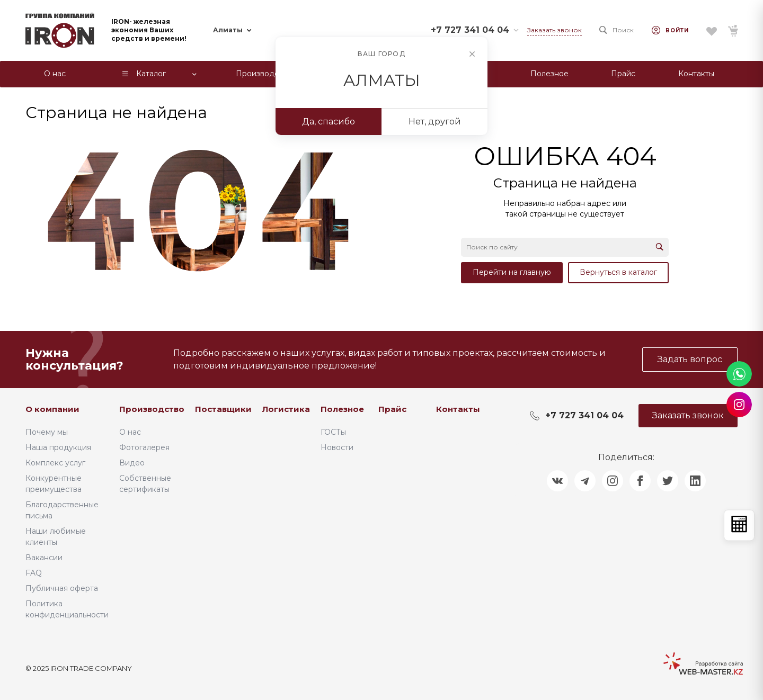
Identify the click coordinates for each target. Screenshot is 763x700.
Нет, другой (435, 122)
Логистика (286, 409)
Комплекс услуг (55, 463)
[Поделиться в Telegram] (585, 481)
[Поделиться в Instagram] (613, 481)
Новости (337, 447)
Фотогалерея (144, 447)
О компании (52, 409)
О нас (130, 432)
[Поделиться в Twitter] (668, 481)
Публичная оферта (62, 588)
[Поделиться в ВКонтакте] (557, 481)
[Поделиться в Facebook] (640, 481)
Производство (152, 409)
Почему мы (47, 432)
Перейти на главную (512, 272)
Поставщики (223, 409)
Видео (132, 463)
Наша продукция (58, 447)
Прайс (392, 409)
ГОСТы (333, 432)
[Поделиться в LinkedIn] (695, 481)
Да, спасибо (329, 122)
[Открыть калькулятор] (739, 525)
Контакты (458, 409)
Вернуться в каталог (618, 272)
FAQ (34, 573)
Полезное (342, 409)
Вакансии (44, 558)
